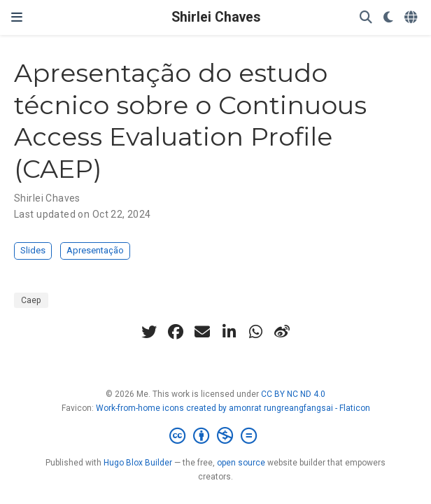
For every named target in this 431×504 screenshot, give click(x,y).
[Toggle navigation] (17, 17)
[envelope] (202, 332)
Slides (33, 250)
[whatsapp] (255, 332)
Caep (31, 300)
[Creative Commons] (216, 436)
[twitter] (149, 332)
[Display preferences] (388, 18)
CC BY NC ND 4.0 (293, 394)
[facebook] (176, 332)
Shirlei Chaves (216, 17)
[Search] (366, 18)
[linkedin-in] (229, 332)
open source (241, 463)
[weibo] (282, 332)
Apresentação (95, 250)
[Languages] (412, 18)
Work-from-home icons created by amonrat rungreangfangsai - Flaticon (233, 408)
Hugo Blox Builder (138, 463)
